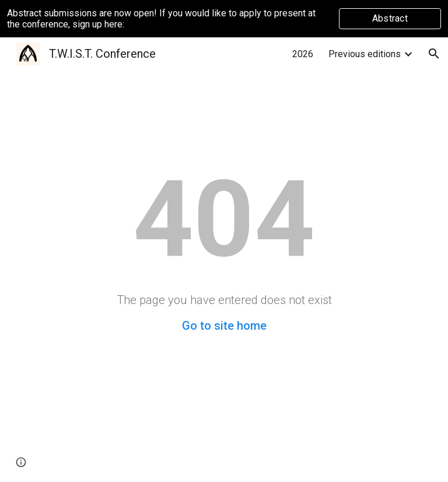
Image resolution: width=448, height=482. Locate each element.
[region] (224, 19)
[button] (434, 54)
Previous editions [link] (365, 54)
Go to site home (224, 326)
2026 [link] (303, 54)
